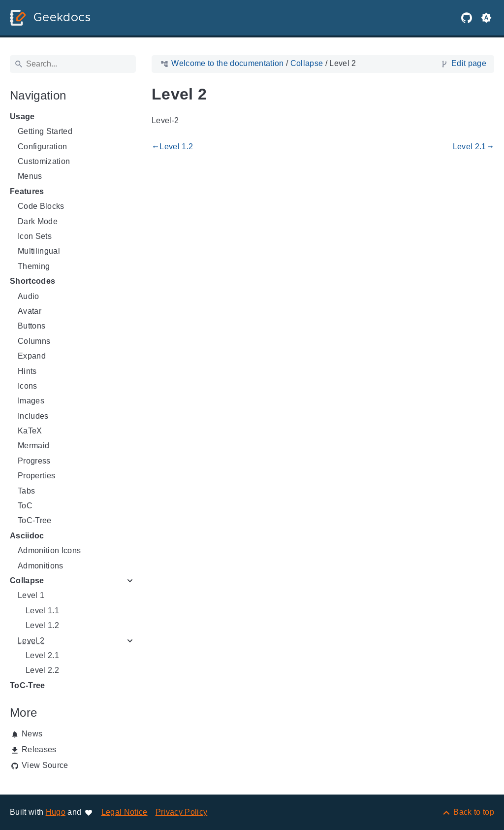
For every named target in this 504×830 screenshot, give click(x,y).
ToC (25, 506)
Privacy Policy (182, 812)
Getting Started (45, 131)
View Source (45, 765)
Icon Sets (35, 236)
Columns (34, 341)
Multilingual (39, 251)
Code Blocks (41, 206)
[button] (486, 18)
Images (31, 401)
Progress (34, 461)
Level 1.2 (42, 625)
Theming (34, 266)
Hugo (56, 812)
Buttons (31, 326)
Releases (39, 749)
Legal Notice (125, 812)
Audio (29, 296)
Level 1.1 (42, 611)
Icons (28, 386)
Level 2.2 (42, 670)
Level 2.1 (42, 655)
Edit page (469, 63)
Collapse (27, 581)
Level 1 (31, 595)
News (32, 734)
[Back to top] (468, 812)
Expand (32, 356)
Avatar (30, 311)
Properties (36, 476)
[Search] (73, 64)
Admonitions (41, 566)
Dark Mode (38, 221)
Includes (33, 416)
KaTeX (30, 431)
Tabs (26, 491)
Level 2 (31, 641)
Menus (30, 176)
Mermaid (33, 446)
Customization (44, 161)
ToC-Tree (35, 520)
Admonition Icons (49, 550)
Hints (27, 371)
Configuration (42, 147)
